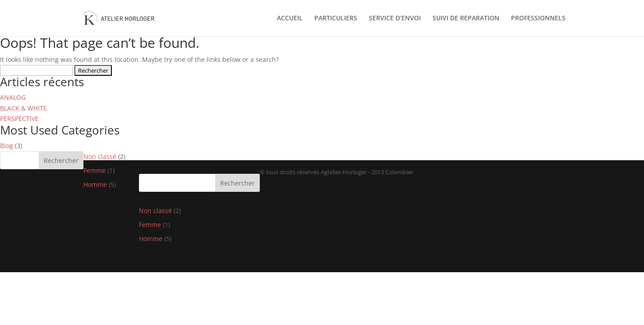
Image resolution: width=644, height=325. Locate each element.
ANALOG (13, 97)
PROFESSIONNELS (538, 19)
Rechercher (61, 160)
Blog (7, 146)
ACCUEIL (290, 19)
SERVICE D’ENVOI (395, 19)
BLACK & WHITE (23, 108)
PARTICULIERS (336, 19)
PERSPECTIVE (19, 118)
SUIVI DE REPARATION (466, 19)
